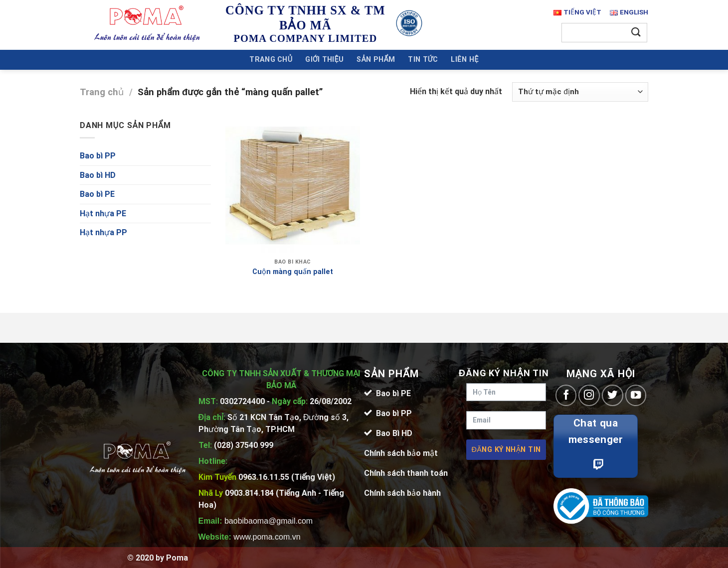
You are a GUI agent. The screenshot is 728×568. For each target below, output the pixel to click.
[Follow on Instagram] (589, 395)
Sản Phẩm (376, 60)
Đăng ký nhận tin (506, 450)
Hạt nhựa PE (103, 213)
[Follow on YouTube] (636, 395)
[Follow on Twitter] (613, 395)
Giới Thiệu (324, 60)
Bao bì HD (98, 175)
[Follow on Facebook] (566, 395)
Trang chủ (271, 60)
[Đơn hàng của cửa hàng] (580, 92)
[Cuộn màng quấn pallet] (293, 186)
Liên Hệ (464, 60)
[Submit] (636, 33)
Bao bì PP (98, 156)
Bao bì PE (97, 194)
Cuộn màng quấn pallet (293, 272)
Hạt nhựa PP (103, 232)
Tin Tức (423, 60)
